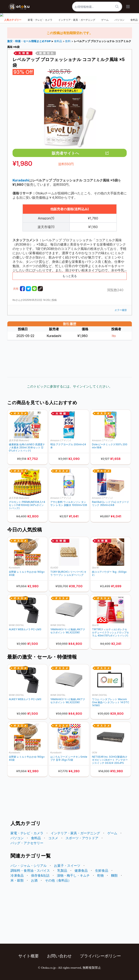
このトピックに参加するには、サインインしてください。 (70, 386)
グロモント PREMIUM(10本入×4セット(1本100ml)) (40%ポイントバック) (27, 505)
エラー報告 (121, 310)
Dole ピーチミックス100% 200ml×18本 (110, 446)
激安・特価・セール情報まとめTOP (29, 41)
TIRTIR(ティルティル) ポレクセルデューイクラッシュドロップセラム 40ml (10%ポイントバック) (110, 632)
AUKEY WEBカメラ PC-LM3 (25, 629)
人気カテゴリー (13, 20)
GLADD (54, 568)
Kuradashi (14, 568)
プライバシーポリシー (100, 956)
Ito (114, 336)
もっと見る (70, 276)
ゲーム (105, 20)
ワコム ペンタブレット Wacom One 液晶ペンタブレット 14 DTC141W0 (111, 702)
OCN (94, 753)
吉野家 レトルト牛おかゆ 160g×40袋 (27, 573)
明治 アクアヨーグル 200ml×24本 (68, 446)
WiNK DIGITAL (16, 625)
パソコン (119, 20)
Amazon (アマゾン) (61, 440)
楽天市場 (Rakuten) (19, 440)
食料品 (58, 41)
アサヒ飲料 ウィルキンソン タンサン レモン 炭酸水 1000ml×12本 (69, 503)
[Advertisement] (70, 359)
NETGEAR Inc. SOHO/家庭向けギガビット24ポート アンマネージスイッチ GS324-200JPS (110, 760)
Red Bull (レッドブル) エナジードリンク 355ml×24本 (111, 503)
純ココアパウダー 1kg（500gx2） (109, 573)
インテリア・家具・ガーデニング (77, 20)
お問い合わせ (59, 956)
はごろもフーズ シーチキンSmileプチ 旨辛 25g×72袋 (69, 758)
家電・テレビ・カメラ (40, 20)
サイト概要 (29, 956)
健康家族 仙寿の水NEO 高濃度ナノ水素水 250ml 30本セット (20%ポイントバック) (27, 447)
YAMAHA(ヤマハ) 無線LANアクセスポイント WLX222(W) (68, 631)
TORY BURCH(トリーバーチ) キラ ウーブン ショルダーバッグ (68, 573)
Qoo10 (95, 568)
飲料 (68, 41)
